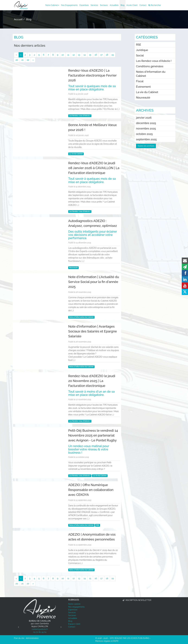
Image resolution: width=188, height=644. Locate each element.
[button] (18, 626)
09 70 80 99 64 (40, 632)
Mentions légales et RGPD (107, 641)
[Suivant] (33, 60)
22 (28, 60)
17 (101, 55)
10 (63, 55)
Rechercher (155, 5)
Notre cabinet (52, 5)
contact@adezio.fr (40, 629)
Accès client (132, 5)
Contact (143, 5)
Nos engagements (69, 5)
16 (96, 55)
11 (68, 55)
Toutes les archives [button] (146, 146)
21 (22, 60)
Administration (32, 638)
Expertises (84, 5)
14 (85, 55)
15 (90, 55)
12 (74, 55)
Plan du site (19, 638)
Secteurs (104, 5)
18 (107, 55)
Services (94, 5)
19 (113, 55)
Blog (122, 5)
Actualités (114, 5)
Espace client (74, 624)
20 (17, 60)
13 (79, 55)
